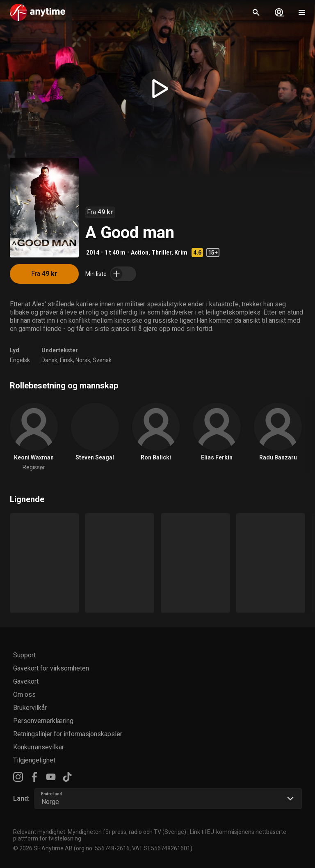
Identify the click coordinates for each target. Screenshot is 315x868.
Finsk (66, 360)
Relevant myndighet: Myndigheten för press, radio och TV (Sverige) (100, 832)
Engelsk (20, 360)
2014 (93, 253)
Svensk (102, 360)
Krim (181, 253)
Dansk (49, 360)
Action (140, 253)
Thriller (161, 253)
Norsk (83, 360)
